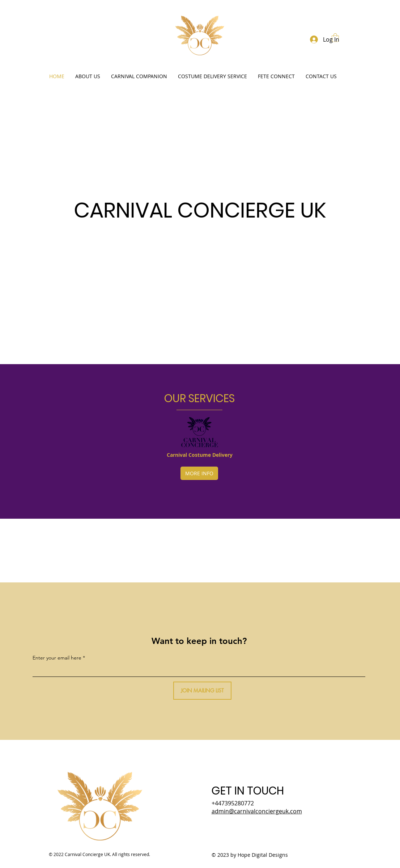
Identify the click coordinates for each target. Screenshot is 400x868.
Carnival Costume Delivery (200, 455)
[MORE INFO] (199, 473)
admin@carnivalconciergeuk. (257, 811)
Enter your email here (57, 658)
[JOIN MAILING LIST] (202, 691)
